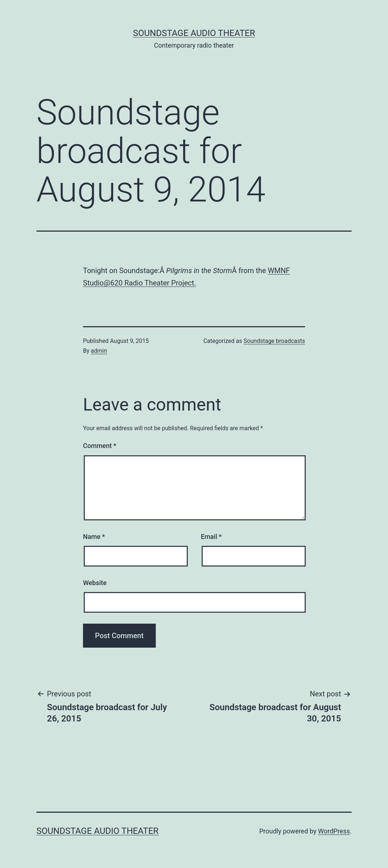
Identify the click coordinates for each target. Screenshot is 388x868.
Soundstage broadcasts (274, 341)
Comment (100, 446)
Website (95, 583)
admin (99, 351)
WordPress (334, 831)
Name (94, 537)
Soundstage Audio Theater (194, 33)
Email (211, 537)
